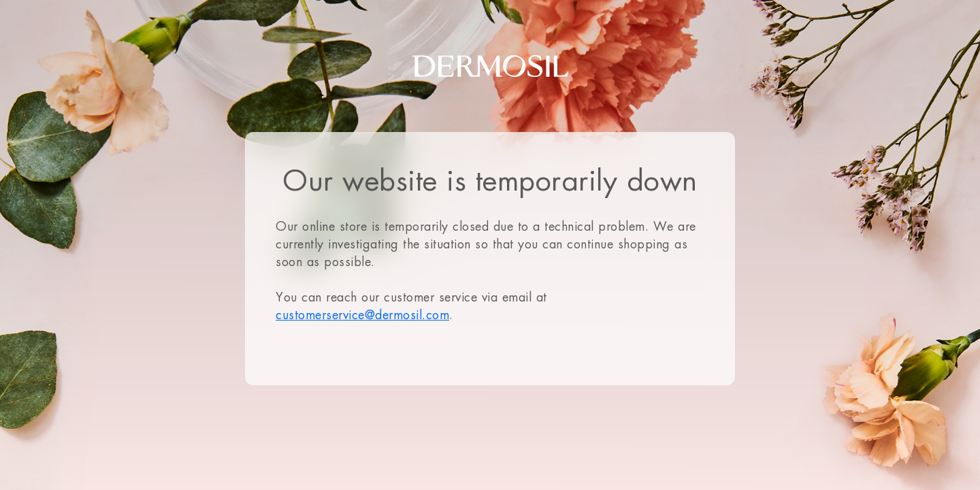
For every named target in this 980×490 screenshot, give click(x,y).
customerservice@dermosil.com (362, 315)
